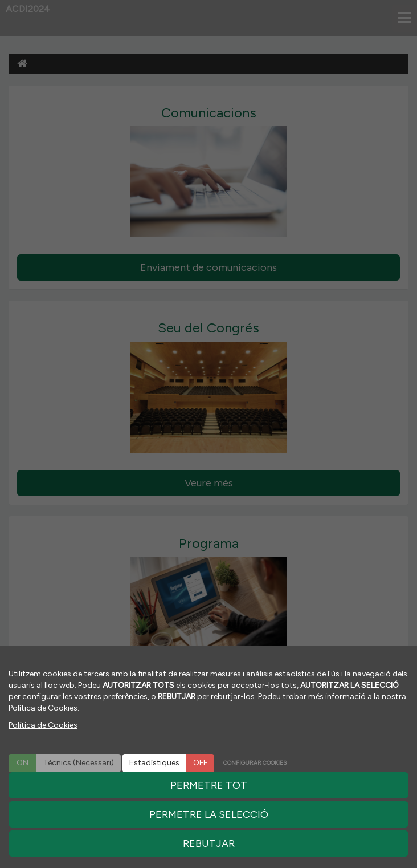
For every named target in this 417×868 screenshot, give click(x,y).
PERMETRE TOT (209, 785)
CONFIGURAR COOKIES (255, 763)
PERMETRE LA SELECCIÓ (209, 814)
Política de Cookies (43, 725)
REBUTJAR (209, 843)
